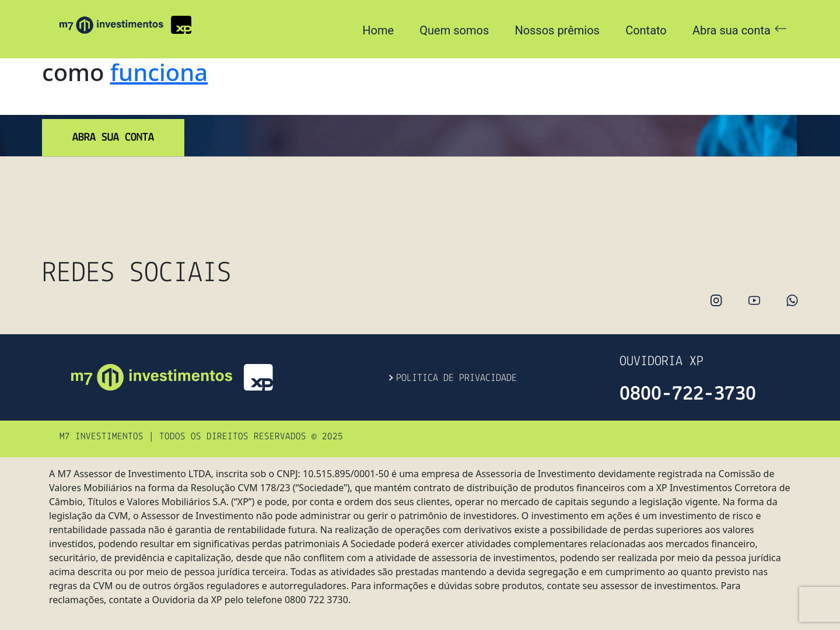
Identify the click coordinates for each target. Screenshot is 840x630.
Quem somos (454, 30)
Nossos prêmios (557, 30)
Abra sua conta (739, 30)
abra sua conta (113, 138)
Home (378, 30)
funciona (159, 72)
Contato (646, 30)
